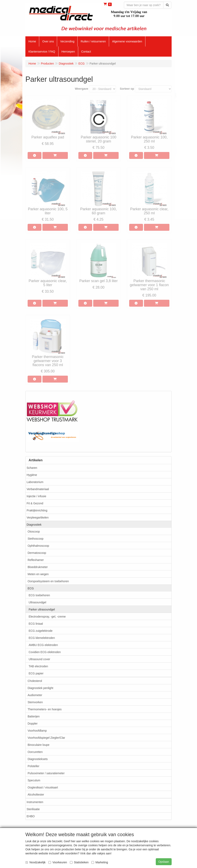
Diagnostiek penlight (40, 688)
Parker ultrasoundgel (42, 609)
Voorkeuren (58, 862)
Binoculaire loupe (38, 745)
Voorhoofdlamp (37, 731)
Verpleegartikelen (38, 518)
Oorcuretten (35, 752)
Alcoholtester (36, 795)
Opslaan (164, 862)
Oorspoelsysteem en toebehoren (48, 581)
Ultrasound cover (39, 659)
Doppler (33, 724)
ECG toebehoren (39, 595)
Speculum (34, 780)
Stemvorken (35, 702)
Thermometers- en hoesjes (45, 709)
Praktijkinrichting (37, 510)
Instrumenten (35, 802)
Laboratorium (35, 482)
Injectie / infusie (36, 496)
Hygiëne (32, 475)
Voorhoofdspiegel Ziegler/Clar (46, 738)
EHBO (31, 816)
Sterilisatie (33, 809)
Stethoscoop (36, 539)
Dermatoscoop (37, 553)
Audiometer (35, 695)
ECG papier (36, 673)
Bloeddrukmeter (38, 567)
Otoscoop (34, 532)
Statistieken (79, 862)
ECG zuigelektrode (41, 631)
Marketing (100, 862)
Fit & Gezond (35, 503)
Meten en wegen (38, 574)
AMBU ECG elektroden (43, 645)
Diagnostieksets (38, 759)
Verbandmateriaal (38, 489)
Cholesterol (35, 681)
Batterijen (34, 716)
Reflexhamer (36, 560)
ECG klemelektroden (42, 638)
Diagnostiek (34, 525)
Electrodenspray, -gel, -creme (47, 617)
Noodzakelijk (35, 862)
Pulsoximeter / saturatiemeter (46, 773)
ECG (31, 588)
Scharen (32, 468)
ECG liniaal (36, 624)
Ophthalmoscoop (38, 546)
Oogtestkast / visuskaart (43, 787)
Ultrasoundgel (37, 602)
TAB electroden (38, 666)
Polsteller (34, 766)
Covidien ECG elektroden (45, 652)
